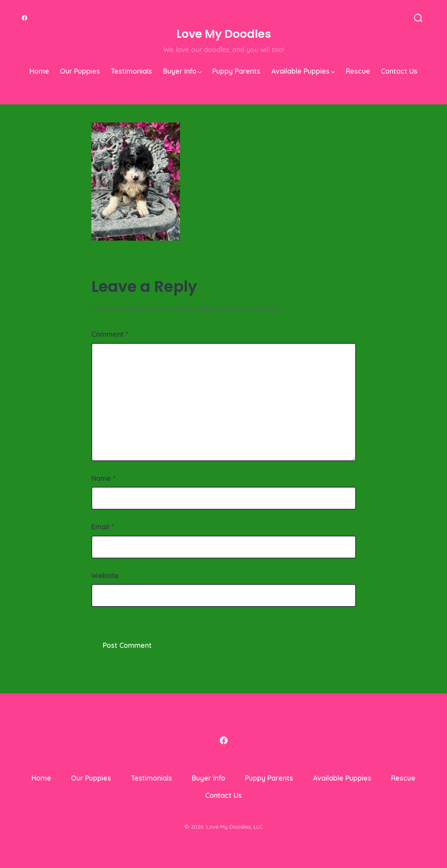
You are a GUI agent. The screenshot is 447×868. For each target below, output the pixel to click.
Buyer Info (182, 71)
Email (102, 527)
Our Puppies (80, 71)
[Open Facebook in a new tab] (25, 18)
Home (39, 71)
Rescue (358, 71)
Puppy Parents (236, 71)
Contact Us (399, 71)
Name (103, 478)
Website (105, 575)
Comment (110, 334)
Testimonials (132, 71)
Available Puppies (303, 71)
